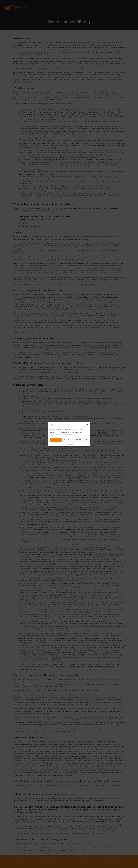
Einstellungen (81, 440)
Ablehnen (68, 440)
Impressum (70, 444)
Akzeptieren (56, 440)
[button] (87, 425)
